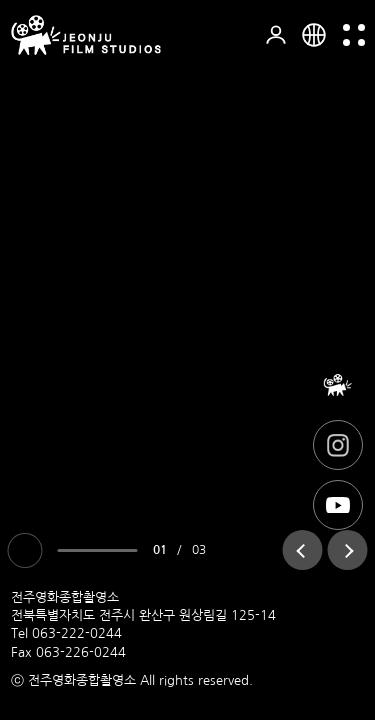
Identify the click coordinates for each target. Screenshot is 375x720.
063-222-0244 (77, 633)
